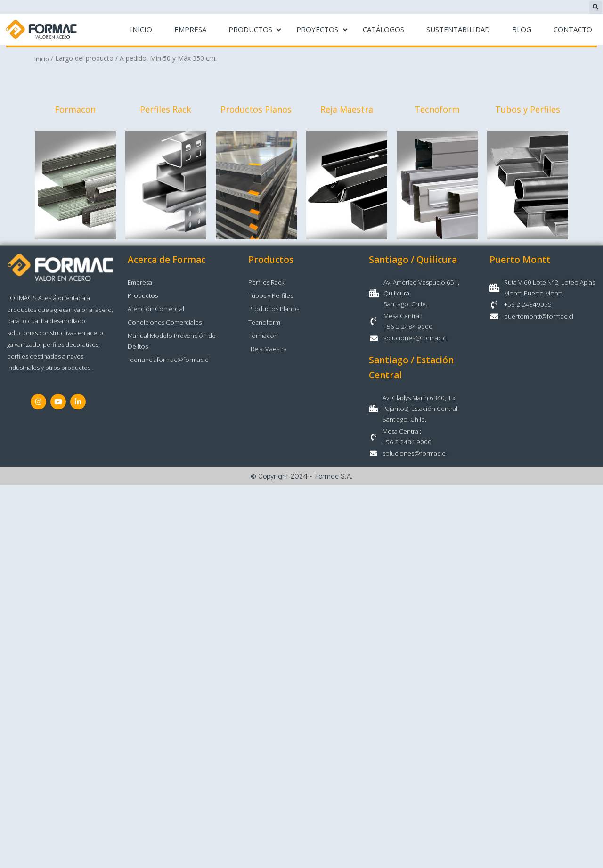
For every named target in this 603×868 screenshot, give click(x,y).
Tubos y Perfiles (528, 110)
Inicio (42, 59)
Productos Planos (256, 110)
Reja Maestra (347, 110)
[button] (596, 7)
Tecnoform (437, 110)
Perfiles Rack (166, 110)
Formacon (75, 110)
